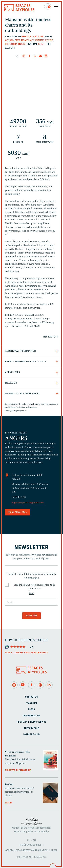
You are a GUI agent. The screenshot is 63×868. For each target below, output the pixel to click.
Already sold (32, 728)
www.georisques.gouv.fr (16, 411)
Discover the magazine (18, 770)
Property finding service (32, 722)
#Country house (16, 44)
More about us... (18, 512)
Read (32, 593)
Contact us (32, 697)
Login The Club (32, 735)
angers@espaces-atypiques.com (28, 503)
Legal (54, 851)
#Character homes (17, 40)
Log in (8, 803)
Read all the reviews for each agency (27, 653)
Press (32, 710)
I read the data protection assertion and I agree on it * (35, 587)
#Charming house (41, 40)
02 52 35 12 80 (19, 497)
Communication (31, 716)
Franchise (32, 703)
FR (29, 841)
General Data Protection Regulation (26, 851)
